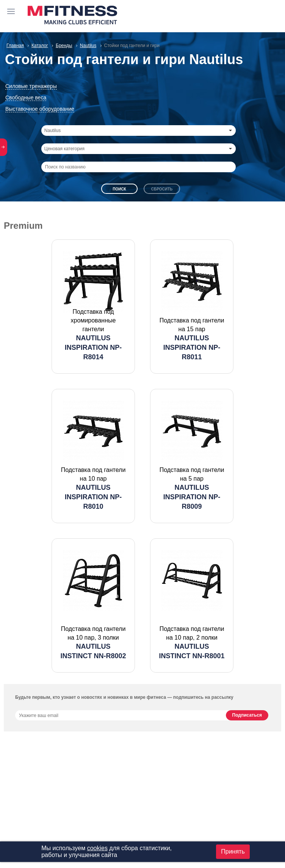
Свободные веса (26, 97)
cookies (97, 848)
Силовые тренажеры (31, 86)
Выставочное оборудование (40, 109)
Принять (233, 851)
